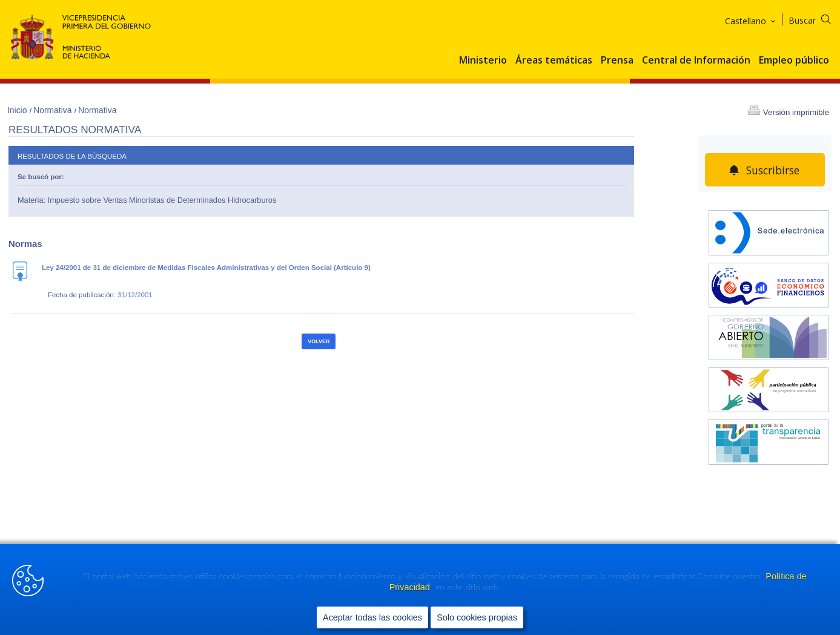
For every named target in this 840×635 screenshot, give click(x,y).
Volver (319, 341)
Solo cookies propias (477, 617)
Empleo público (794, 61)
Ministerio (483, 61)
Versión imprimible (796, 112)
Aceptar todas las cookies (372, 617)
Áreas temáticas (554, 61)
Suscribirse (773, 170)
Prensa (617, 61)
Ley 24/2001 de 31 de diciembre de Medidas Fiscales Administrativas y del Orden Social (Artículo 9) (206, 268)
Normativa (54, 110)
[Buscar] (817, 18)
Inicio (18, 110)
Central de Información (696, 61)
